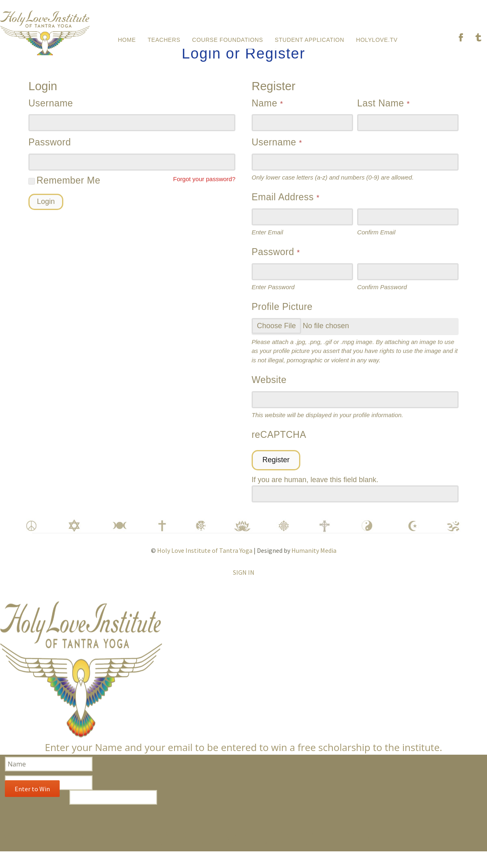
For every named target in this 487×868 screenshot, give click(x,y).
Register (276, 468)
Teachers (164, 38)
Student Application (309, 38)
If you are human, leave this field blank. (315, 488)
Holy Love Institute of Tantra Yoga (205, 559)
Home (127, 38)
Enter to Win (32, 797)
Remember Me (64, 189)
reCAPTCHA (279, 443)
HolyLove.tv (377, 38)
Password (50, 151)
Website (269, 388)
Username (51, 112)
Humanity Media (314, 559)
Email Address (286, 206)
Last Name (384, 112)
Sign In (244, 581)
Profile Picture (282, 315)
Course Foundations (227, 38)
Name (267, 112)
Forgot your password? (204, 187)
